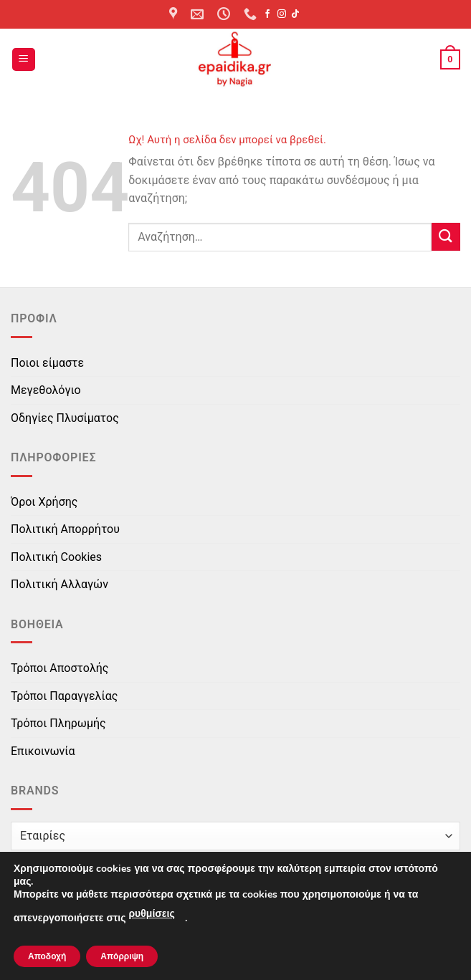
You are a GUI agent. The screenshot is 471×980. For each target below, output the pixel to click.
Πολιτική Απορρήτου (65, 529)
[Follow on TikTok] (295, 14)
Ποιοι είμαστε (47, 363)
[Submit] (446, 237)
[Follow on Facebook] (267, 14)
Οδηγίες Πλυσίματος (65, 418)
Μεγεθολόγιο (46, 390)
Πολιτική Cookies (56, 557)
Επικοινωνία (43, 751)
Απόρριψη (122, 956)
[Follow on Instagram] (282, 14)
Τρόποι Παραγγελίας (64, 696)
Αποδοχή (47, 956)
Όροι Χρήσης (44, 502)
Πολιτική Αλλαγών (60, 584)
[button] (24, 60)
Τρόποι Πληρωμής (58, 723)
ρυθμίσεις (151, 914)
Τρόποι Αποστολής (60, 668)
